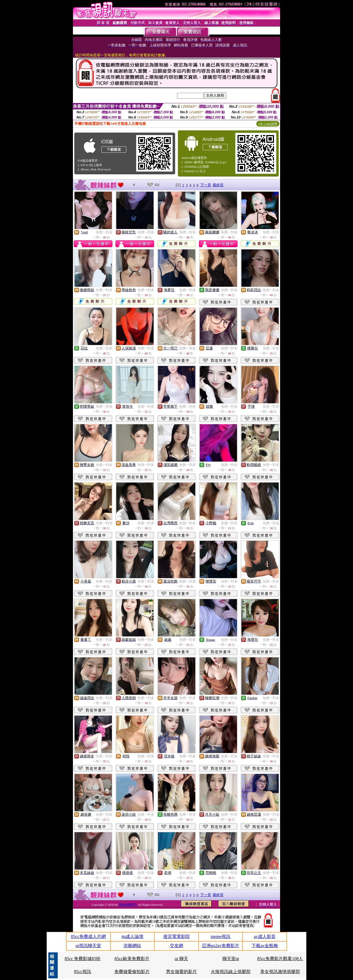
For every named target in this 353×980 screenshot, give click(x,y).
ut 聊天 (181, 959)
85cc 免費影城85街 (83, 959)
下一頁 (206, 185)
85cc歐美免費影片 (132, 959)
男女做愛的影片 (181, 972)
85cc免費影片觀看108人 (280, 959)
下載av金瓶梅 (265, 946)
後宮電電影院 (176, 936)
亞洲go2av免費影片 (221, 946)
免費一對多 (104, 232)
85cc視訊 (83, 972)
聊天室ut (231, 959)
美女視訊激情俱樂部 (280, 972)
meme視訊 (221, 936)
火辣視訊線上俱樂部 (231, 972)
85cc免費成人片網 (88, 936)
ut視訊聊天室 (88, 946)
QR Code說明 (268, 124)
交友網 (176, 946)
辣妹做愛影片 (128, 905)
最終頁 (218, 185)
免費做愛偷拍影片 (132, 972)
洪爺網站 (132, 946)
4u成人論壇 (132, 936)
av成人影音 (265, 936)
